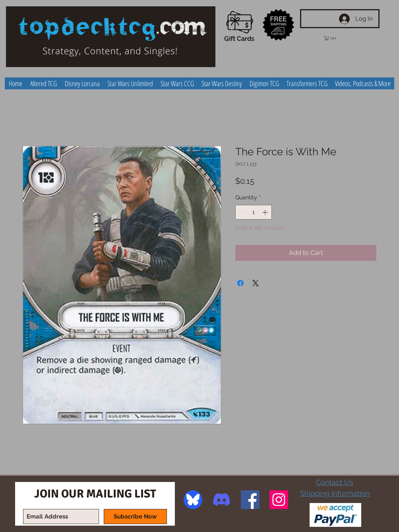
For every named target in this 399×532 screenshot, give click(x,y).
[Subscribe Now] (135, 517)
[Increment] (266, 212)
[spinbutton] (254, 212)
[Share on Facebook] (240, 283)
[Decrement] (241, 212)
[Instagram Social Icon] (279, 500)
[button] (337, 38)
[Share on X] (256, 283)
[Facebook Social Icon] (250, 500)
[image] (193, 500)
